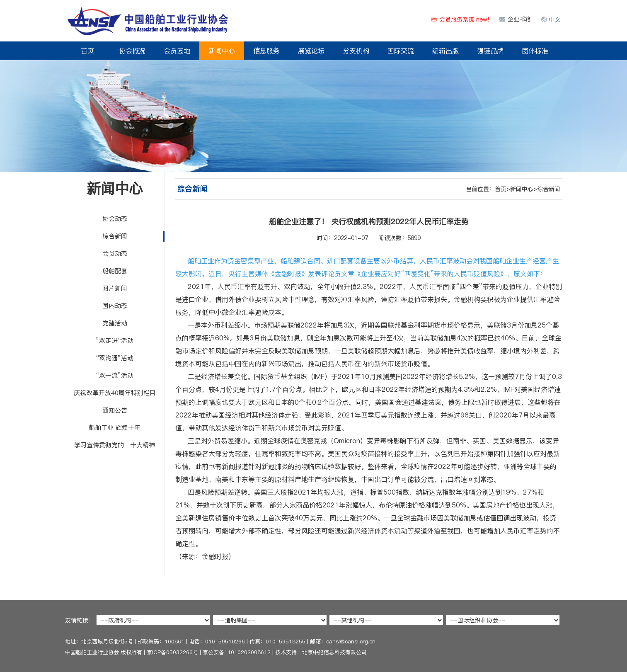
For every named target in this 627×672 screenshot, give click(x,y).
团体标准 (535, 51)
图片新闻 (115, 288)
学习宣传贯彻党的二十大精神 (115, 445)
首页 (87, 51)
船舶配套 (115, 271)
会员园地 (177, 51)
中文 (555, 19)
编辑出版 (445, 51)
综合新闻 (115, 236)
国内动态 (115, 306)
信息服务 (266, 51)
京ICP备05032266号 (172, 652)
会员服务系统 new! (464, 19)
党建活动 (115, 323)
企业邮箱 (519, 19)
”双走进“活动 (115, 341)
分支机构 (356, 51)
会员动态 (115, 254)
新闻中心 (222, 51)
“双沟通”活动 (115, 358)
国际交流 (401, 51)
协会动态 (115, 219)
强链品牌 (490, 51)
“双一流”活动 (115, 375)
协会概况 (132, 51)
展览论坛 (311, 51)
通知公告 (115, 410)
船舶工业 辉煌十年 (115, 428)
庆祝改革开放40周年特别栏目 (115, 393)
